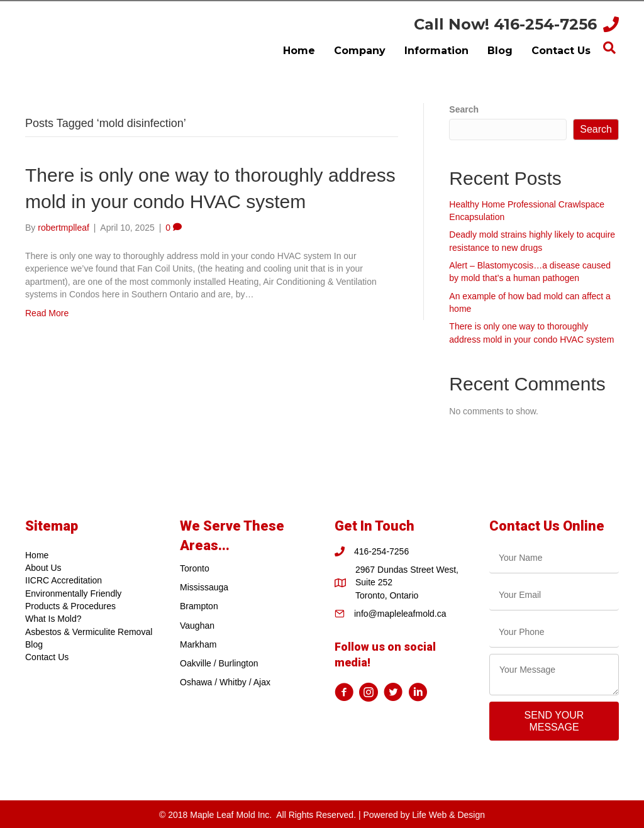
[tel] (554, 632)
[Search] (609, 48)
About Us (43, 568)
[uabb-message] (554, 675)
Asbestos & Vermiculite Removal (89, 632)
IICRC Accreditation (64, 580)
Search (464, 109)
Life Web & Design (448, 815)
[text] (554, 558)
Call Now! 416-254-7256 (505, 24)
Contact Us (47, 657)
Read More (47, 313)
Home (37, 555)
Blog (34, 644)
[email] (554, 595)
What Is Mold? (53, 619)
